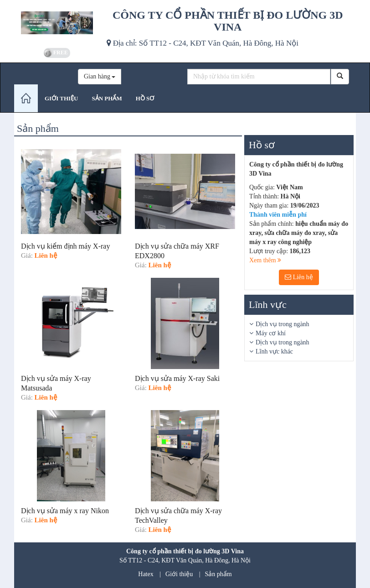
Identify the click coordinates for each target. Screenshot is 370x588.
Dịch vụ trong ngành (283, 324)
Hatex (146, 574)
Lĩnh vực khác (274, 351)
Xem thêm (265, 260)
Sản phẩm (218, 574)
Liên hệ (299, 277)
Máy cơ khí (271, 333)
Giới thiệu (179, 574)
